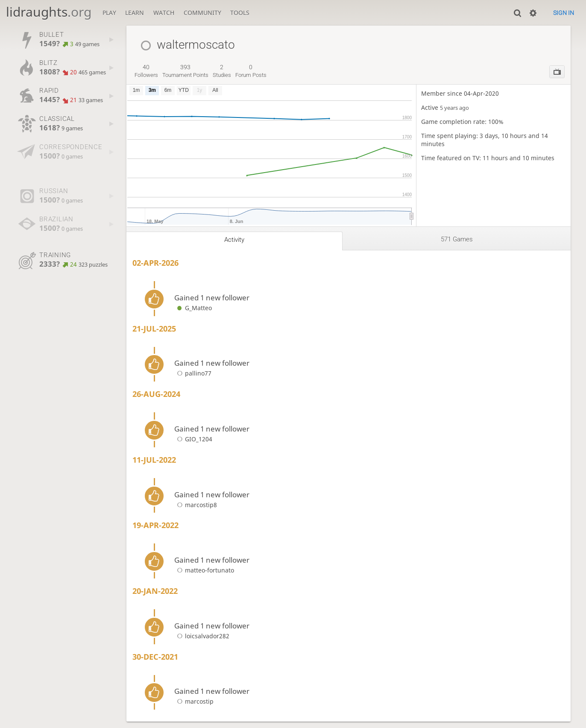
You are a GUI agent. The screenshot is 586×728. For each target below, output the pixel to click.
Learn (135, 13)
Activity (234, 240)
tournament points (185, 71)
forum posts (251, 71)
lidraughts (49, 12)
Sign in (564, 13)
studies (222, 71)
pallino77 (193, 373)
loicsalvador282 (202, 636)
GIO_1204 (193, 439)
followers (146, 71)
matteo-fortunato (204, 570)
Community (202, 13)
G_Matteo (193, 308)
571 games (457, 239)
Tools (240, 13)
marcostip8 (196, 505)
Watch (164, 13)
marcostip (194, 701)
